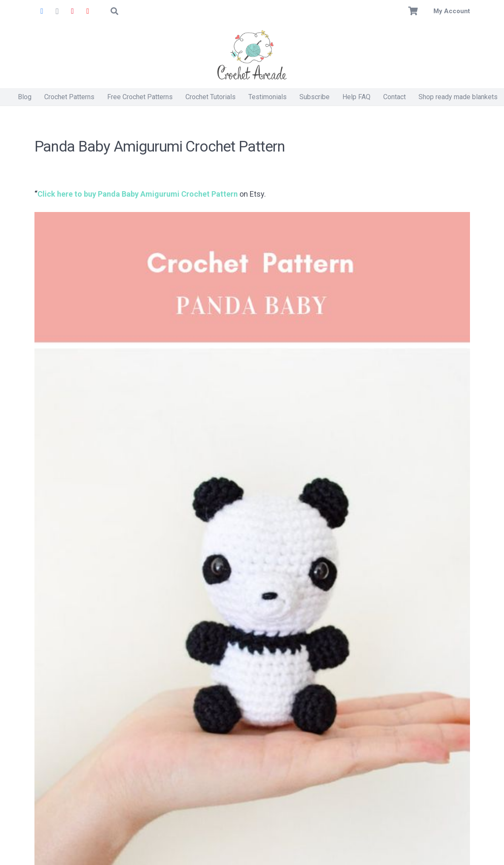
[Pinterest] (73, 11)
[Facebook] (42, 11)
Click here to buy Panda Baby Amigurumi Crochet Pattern (138, 194)
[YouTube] (88, 11)
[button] (115, 11)
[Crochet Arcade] (252, 55)
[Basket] (413, 11)
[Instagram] (57, 11)
